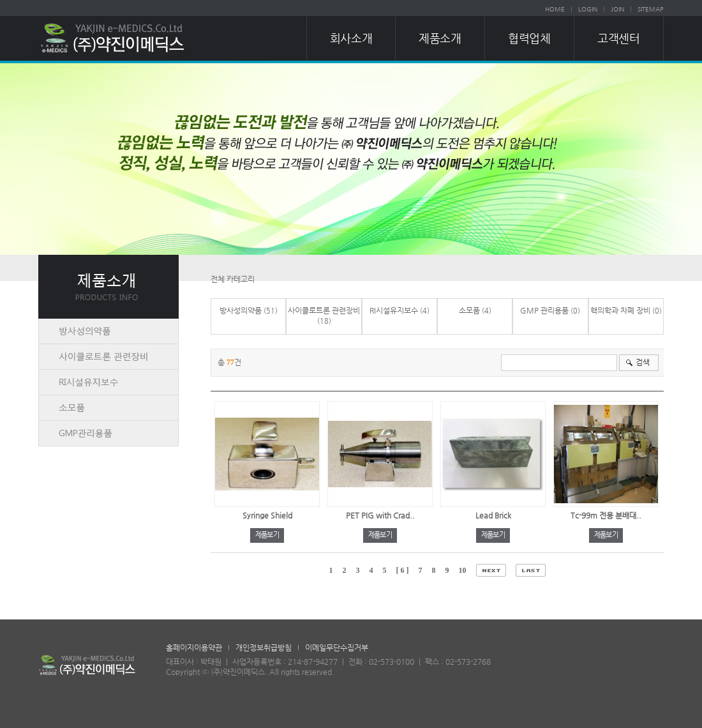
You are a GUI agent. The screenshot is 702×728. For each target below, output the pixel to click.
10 (463, 570)
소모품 (469, 310)
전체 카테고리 (233, 279)
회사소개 (351, 38)
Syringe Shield (267, 515)
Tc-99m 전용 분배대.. (606, 515)
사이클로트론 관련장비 (324, 310)
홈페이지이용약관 (194, 648)
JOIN (617, 9)
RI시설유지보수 (394, 310)
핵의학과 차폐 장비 (620, 310)
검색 (643, 362)
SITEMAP (651, 9)
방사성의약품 (241, 310)
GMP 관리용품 (544, 310)
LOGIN (588, 9)
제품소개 (440, 38)
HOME (555, 9)
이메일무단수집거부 (337, 648)
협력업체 (529, 38)
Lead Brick (493, 515)
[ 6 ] (403, 570)
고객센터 (618, 38)
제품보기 (267, 535)
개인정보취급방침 (264, 648)
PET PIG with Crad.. (380, 515)
